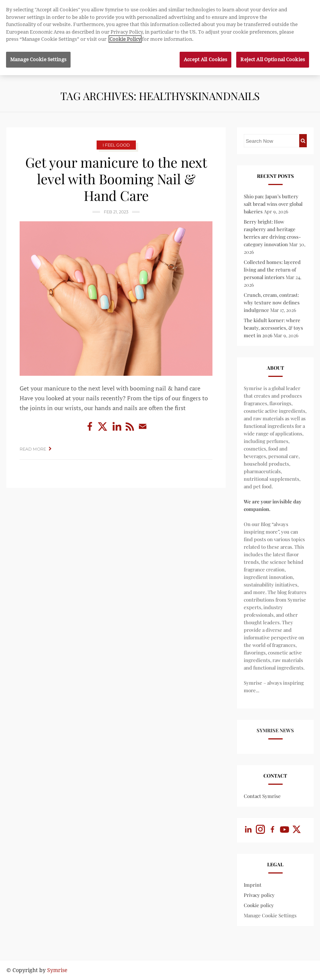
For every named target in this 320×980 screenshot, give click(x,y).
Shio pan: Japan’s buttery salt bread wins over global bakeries (273, 204)
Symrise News (275, 730)
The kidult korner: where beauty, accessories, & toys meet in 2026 (273, 328)
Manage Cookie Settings (270, 915)
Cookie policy (259, 905)
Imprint (253, 885)
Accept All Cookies (205, 56)
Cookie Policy (125, 36)
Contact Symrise (262, 796)
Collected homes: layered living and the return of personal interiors (272, 269)
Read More (33, 449)
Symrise (57, 970)
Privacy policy (259, 895)
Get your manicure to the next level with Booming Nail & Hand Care (116, 179)
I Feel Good (116, 145)
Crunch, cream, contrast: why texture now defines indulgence (272, 302)
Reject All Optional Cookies (273, 56)
